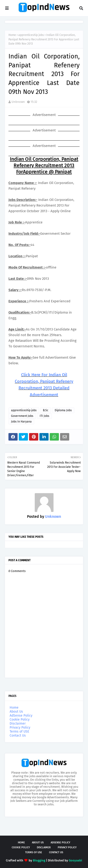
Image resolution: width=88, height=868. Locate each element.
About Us (16, 712)
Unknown (18, 102)
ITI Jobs (44, 416)
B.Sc (46, 410)
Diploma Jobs (63, 410)
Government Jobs (22, 416)
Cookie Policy (20, 720)
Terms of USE (19, 732)
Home (12, 35)
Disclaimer (18, 724)
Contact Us (18, 735)
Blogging (39, 860)
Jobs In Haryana (21, 422)
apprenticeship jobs (31, 35)
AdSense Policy (21, 716)
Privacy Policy (20, 728)
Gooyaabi (75, 860)
